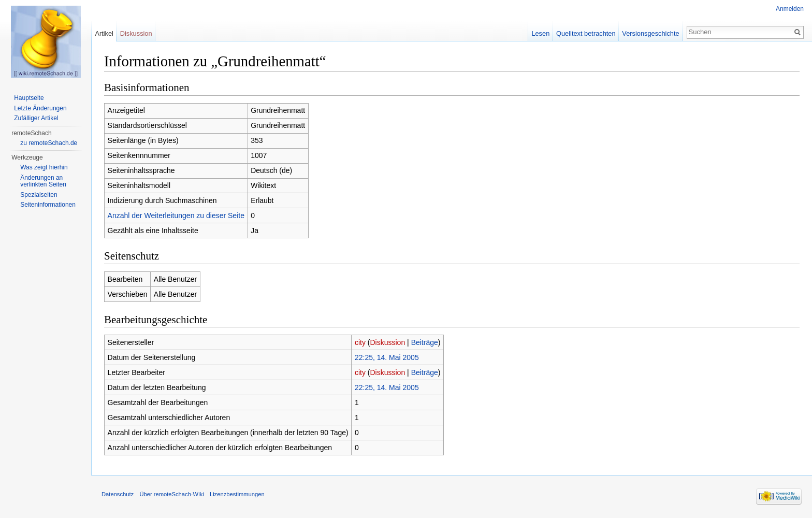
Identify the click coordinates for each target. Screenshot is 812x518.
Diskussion (388, 342)
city (360, 342)
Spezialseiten (39, 195)
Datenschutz (118, 494)
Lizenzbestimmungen (237, 494)
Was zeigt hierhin (44, 167)
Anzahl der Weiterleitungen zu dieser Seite (176, 215)
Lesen (540, 33)
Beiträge (425, 342)
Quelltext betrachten (586, 33)
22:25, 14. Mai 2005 (387, 357)
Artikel (104, 33)
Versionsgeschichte (650, 33)
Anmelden (790, 9)
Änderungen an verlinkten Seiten (43, 181)
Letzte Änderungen (40, 108)
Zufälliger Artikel (36, 118)
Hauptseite (29, 98)
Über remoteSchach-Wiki (171, 494)
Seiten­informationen (48, 205)
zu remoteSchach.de (49, 143)
